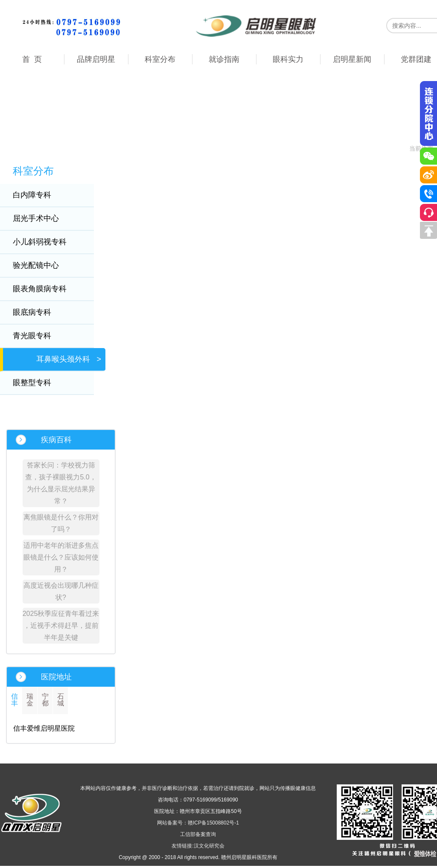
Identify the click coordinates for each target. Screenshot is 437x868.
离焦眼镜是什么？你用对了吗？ (61, 523)
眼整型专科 (38, 383)
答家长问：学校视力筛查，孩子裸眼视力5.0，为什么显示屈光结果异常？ (61, 483)
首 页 (32, 59)
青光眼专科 (38, 336)
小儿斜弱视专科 (45, 242)
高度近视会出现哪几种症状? (61, 591)
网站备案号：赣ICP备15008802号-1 (198, 823)
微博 (428, 175)
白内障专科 (38, 195)
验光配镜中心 (41, 265)
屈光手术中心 (41, 218)
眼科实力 (288, 59)
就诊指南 (224, 59)
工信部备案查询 (198, 834)
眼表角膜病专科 (45, 289)
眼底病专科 (38, 312)
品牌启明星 (96, 59)
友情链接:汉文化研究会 (198, 846)
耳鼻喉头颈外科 (69, 359)
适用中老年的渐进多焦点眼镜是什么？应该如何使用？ (61, 557)
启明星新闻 (352, 59)
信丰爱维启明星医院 (44, 728)
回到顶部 (428, 230)
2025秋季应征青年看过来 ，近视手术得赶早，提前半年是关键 (61, 626)
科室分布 (160, 59)
